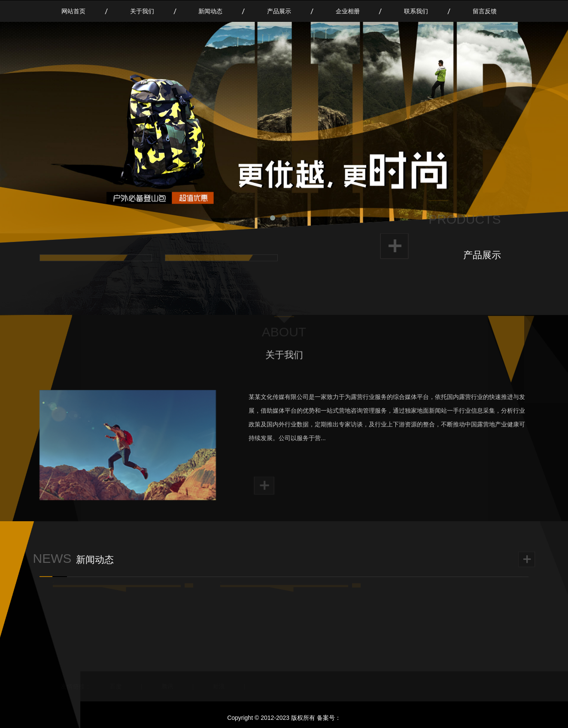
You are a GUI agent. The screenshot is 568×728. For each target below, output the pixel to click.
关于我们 (142, 11)
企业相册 (348, 11)
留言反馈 (485, 11)
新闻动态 (210, 11)
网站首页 (73, 11)
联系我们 (416, 11)
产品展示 (279, 11)
